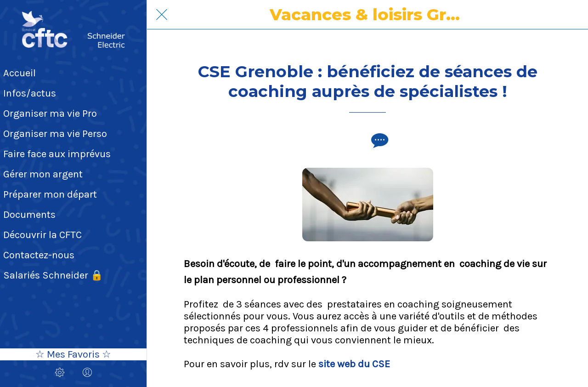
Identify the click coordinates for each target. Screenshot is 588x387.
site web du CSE (354, 364)
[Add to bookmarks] (356, 140)
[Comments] (379, 140)
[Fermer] (162, 15)
